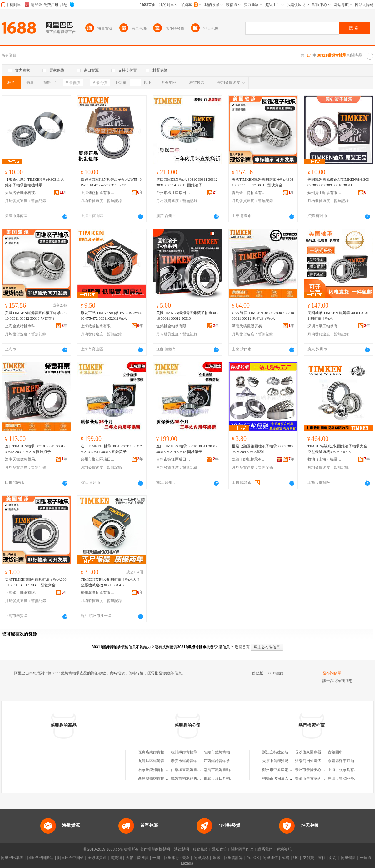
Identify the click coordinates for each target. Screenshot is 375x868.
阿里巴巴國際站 (40, 858)
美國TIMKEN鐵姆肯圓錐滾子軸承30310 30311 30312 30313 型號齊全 (263, 182)
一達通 (366, 858)
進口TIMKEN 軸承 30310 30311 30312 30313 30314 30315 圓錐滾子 (187, 182)
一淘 (156, 858)
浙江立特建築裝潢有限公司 (285, 752)
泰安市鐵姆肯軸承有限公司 (193, 761)
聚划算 (143, 858)
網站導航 (284, 849)
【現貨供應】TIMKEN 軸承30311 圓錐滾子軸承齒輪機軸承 (35, 182)
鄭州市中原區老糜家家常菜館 (287, 770)
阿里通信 (270, 858)
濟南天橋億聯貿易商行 (249, 326)
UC (296, 858)
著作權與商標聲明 (155, 849)
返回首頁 (242, 647)
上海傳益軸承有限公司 (98, 193)
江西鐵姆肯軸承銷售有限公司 (228, 761)
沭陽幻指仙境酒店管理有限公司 (321, 761)
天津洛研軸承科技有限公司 (22, 193)
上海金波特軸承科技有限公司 (22, 326)
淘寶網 (116, 858)
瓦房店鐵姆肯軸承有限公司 (161, 752)
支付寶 (308, 858)
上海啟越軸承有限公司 (98, 326)
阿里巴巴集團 (12, 858)
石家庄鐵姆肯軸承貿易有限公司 (164, 770)
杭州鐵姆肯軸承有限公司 (192, 752)
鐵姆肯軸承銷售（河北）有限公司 (199, 778)
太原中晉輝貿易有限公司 (283, 761)
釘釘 (333, 858)
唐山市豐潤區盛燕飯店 (347, 778)
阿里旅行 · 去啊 (177, 858)
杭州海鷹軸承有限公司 (98, 593)
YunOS (253, 858)
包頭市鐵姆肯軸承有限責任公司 (230, 752)
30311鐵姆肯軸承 (281, 673)
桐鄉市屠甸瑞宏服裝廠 (281, 778)
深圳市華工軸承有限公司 (325, 326)
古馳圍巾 (335, 752)
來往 (322, 858)
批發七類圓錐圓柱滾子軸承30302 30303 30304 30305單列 (262, 449)
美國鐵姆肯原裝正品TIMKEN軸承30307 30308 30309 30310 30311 (338, 182)
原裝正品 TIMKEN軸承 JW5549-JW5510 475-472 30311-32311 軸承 (111, 316)
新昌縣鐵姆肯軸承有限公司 (161, 778)
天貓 (130, 858)
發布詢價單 (332, 673)
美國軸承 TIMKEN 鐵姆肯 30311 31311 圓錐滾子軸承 (338, 316)
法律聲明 (182, 849)
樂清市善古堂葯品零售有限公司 (321, 778)
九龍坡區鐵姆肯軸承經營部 (161, 761)
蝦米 (217, 858)
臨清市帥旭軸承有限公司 (249, 459)
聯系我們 (265, 849)
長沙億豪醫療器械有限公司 (317, 752)
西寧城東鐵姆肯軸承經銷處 (193, 770)
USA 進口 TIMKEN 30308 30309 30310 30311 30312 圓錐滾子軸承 (263, 316)
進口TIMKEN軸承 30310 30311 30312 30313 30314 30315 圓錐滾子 (35, 449)
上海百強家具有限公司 (347, 770)
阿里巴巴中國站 (71, 858)
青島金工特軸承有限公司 (249, 193)
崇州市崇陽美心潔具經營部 (317, 770)
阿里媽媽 (201, 858)
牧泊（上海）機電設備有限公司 (325, 459)
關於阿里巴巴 (242, 849)
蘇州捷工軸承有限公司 (325, 193)
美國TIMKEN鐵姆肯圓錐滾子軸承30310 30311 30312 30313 (187, 316)
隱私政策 (219, 849)
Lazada (187, 863)
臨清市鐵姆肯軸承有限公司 (226, 770)
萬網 (286, 858)
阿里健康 (348, 858)
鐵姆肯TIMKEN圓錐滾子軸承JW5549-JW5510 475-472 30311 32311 (112, 182)
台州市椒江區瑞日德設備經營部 (173, 193)
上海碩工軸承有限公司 (22, 593)
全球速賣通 (97, 858)
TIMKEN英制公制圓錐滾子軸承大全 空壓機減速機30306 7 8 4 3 (337, 449)
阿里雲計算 (233, 858)
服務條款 (200, 849)
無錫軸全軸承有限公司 (173, 326)
